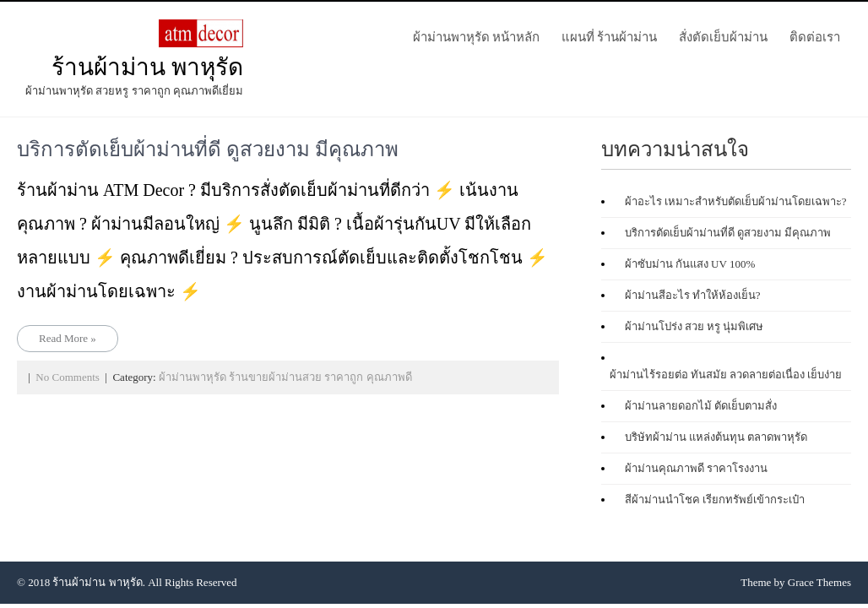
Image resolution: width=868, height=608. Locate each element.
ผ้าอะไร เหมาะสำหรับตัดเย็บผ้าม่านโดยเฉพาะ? (736, 201)
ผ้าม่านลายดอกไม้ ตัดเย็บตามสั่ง (701, 406)
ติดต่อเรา (815, 37)
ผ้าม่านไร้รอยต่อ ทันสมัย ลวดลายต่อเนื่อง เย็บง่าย (726, 375)
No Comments (67, 377)
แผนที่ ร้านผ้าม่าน (609, 37)
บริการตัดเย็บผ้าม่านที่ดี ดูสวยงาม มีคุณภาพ (208, 149)
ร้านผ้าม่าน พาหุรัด (147, 67)
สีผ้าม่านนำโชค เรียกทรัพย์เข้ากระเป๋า (715, 499)
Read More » (68, 338)
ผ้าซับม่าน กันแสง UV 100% (690, 264)
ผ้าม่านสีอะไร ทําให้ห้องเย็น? (693, 295)
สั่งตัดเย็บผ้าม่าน (723, 37)
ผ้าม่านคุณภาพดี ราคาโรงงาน (696, 468)
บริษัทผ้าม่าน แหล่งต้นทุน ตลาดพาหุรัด (716, 437)
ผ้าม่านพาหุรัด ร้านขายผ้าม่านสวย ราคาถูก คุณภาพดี (285, 377)
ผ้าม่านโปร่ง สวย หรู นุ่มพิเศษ (694, 326)
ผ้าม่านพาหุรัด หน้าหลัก (476, 37)
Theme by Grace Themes (796, 582)
